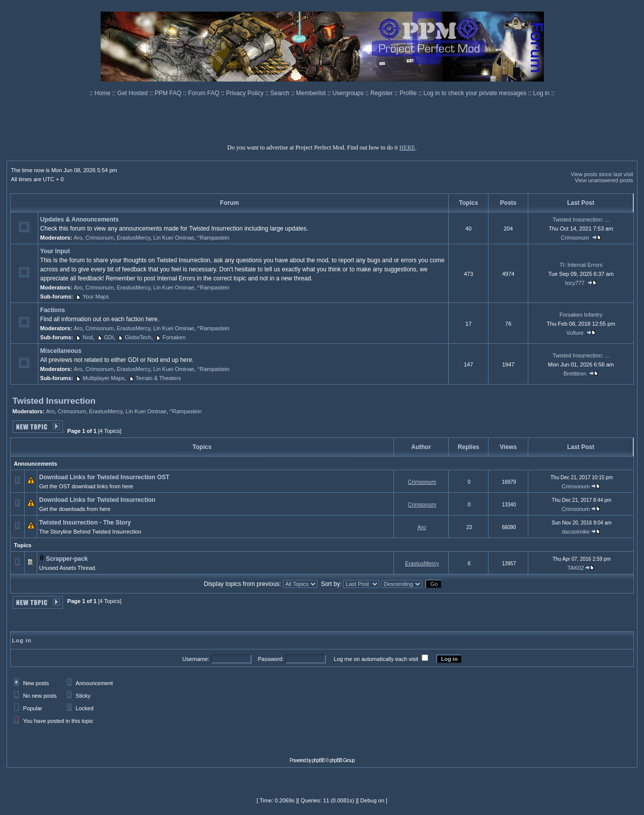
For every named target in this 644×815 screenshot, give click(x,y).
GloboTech (138, 337)
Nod (88, 337)
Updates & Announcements (79, 219)
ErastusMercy (133, 238)
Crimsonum (100, 238)
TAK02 (576, 568)
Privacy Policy (246, 93)
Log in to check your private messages (475, 93)
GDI (109, 337)
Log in (542, 93)
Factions (53, 310)
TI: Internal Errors (581, 265)
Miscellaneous (61, 351)
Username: (196, 659)
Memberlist (312, 93)
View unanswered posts (604, 180)
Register (382, 93)
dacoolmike (576, 532)
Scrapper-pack (67, 559)
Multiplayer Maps (103, 378)
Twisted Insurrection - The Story (85, 523)
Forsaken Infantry (581, 315)
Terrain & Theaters (158, 378)
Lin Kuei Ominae (174, 238)
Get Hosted (133, 93)
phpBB (318, 760)
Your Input (55, 251)
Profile (409, 93)
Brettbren (575, 374)
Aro (78, 238)
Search (280, 93)
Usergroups (349, 93)
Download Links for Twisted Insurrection (97, 500)
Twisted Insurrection (54, 401)
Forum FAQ (205, 93)
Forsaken (174, 337)
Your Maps (96, 297)
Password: (270, 659)
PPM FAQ (169, 93)
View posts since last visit (602, 174)
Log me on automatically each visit (376, 659)
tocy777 (575, 283)
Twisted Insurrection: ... (581, 219)
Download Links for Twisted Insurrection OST (104, 477)
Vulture (575, 333)
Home (103, 93)
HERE (407, 147)
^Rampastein (213, 238)
